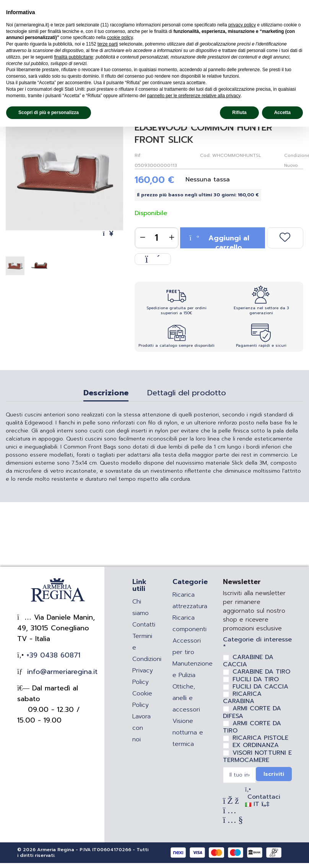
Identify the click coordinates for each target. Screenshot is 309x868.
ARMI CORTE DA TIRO (252, 727)
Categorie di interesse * (257, 643)
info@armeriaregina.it (61, 672)
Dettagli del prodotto (187, 394)
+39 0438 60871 (52, 655)
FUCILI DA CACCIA (260, 687)
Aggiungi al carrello (219, 241)
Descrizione (106, 394)
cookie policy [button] (120, 38)
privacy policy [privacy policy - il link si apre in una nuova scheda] (242, 25)
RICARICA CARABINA (242, 697)
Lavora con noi (141, 728)
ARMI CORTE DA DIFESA (252, 712)
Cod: (205, 155)
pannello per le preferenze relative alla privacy (194, 96)
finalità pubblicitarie (73, 57)
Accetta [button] (282, 113)
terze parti (108, 44)
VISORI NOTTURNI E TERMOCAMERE (257, 756)
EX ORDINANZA (256, 745)
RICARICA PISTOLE (260, 738)
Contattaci (263, 797)
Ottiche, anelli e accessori (186, 698)
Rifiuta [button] (239, 113)
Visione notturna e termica (188, 733)
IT (257, 804)
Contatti (144, 625)
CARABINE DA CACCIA (248, 661)
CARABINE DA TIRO (261, 672)
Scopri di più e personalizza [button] (49, 113)
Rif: (138, 155)
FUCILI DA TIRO (256, 679)
